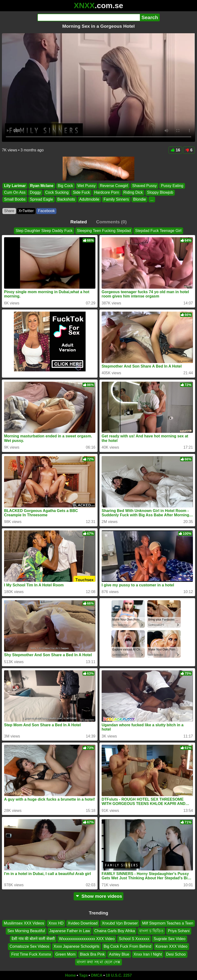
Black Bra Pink (92, 954)
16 (175, 150)
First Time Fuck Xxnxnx (31, 954)
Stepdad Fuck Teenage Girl (158, 231)
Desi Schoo (176, 954)
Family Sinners (116, 199)
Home (71, 975)
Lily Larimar (15, 186)
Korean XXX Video (172, 946)
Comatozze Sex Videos (29, 946)
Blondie (140, 199)
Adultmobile (89, 199)
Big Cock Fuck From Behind (127, 946)
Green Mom (66, 954)
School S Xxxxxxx (134, 939)
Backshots (66, 199)
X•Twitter (26, 211)
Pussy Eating (172, 186)
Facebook (46, 211)
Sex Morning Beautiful (26, 931)
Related (79, 222)
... (152, 199)
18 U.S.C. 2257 (119, 975)
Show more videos (99, 896)
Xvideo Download (83, 923)
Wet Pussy (87, 186)
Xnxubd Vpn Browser (120, 923)
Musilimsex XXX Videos (24, 923)
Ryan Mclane (42, 186)
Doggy (35, 192)
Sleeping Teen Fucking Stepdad (104, 231)
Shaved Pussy (144, 186)
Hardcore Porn (107, 192)
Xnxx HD (56, 923)
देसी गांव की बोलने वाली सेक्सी (33, 939)
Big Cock (66, 186)
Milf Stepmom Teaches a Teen (168, 923)
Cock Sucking (57, 192)
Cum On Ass (15, 192)
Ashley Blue (119, 954)
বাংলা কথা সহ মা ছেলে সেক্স (98, 962)
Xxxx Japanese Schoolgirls (76, 946)
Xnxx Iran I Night (148, 954)
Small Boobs (15, 199)
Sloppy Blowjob (160, 192)
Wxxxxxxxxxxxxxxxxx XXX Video (87, 939)
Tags (83, 975)
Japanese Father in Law (70, 931)
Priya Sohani (179, 931)
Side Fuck (81, 192)
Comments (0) (111, 222)
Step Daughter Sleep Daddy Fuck (44, 231)
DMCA (97, 975)
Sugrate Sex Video (169, 939)
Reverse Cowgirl (114, 186)
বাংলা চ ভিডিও (151, 931)
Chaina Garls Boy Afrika (115, 931)
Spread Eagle (41, 199)
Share (9, 211)
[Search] (89, 17)
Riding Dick (133, 192)
